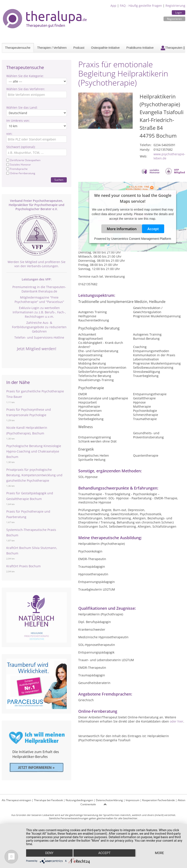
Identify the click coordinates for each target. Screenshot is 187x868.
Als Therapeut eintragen (16, 800)
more (159, 853)
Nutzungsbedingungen (79, 800)
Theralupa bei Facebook (48, 800)
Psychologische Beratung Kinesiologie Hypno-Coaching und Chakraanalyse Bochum (34, 451)
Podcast (79, 48)
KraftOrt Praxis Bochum (23, 566)
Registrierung (175, 6)
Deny (49, 853)
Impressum (133, 800)
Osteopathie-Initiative (105, 48)
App (113, 6)
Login (179, 13)
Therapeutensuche (18, 48)
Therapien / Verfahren (52, 48)
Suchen (59, 180)
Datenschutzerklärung (109, 800)
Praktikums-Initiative (140, 48)
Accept (153, 229)
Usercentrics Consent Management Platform (141, 238)
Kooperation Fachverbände (159, 800)
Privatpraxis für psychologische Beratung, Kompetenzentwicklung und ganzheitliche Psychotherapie (34, 475)
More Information (122, 229)
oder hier (177, 721)
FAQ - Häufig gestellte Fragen (141, 6)
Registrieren (174, 19)
